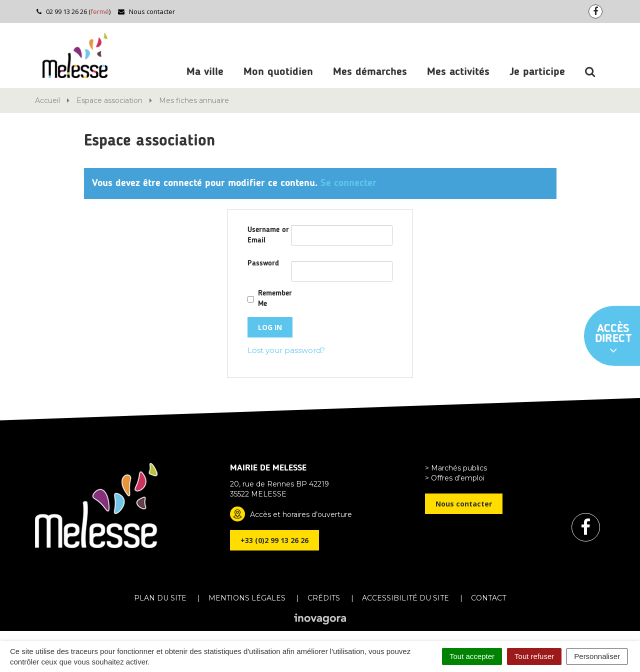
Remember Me (275, 299)
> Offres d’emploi (455, 478)
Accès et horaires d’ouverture (301, 514)
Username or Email (268, 235)
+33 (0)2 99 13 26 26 (274, 540)
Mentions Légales (247, 598)
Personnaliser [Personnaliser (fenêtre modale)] (597, 656)
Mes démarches (370, 72)
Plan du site (160, 598)
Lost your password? (286, 350)
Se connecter (348, 183)
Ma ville (205, 72)
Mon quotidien (278, 72)
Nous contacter (146, 11)
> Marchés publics (456, 468)
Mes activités (458, 72)
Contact (488, 598)
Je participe (537, 72)
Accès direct (613, 339)
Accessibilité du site (405, 598)
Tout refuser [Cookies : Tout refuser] (534, 656)
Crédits (324, 598)
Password (263, 264)
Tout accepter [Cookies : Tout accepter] (472, 656)
